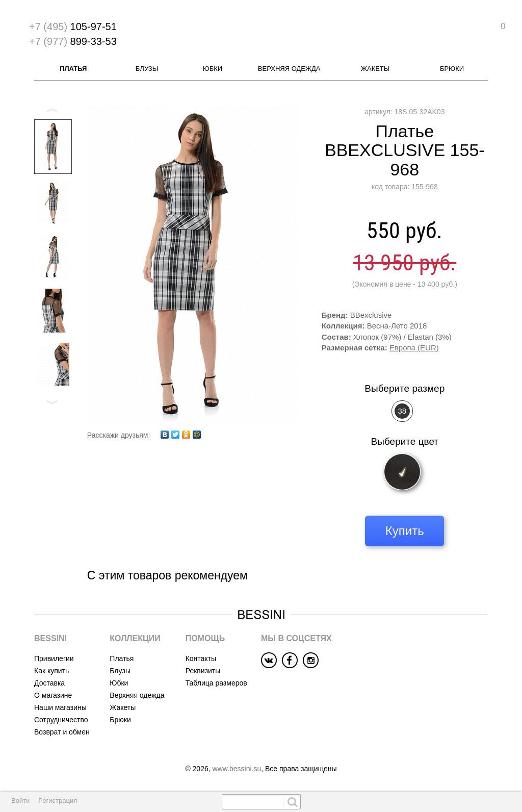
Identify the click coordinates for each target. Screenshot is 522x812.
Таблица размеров (216, 683)
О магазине (53, 695)
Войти (20, 801)
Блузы (147, 69)
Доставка (49, 683)
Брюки (452, 69)
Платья (73, 69)
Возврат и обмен (62, 732)
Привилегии (54, 658)
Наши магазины (60, 707)
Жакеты (375, 69)
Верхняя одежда (289, 69)
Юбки (213, 69)
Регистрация (58, 801)
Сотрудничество (61, 720)
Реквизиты (203, 671)
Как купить (51, 671)
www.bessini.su (237, 769)
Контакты (201, 658)
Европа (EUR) (414, 348)
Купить (405, 531)
